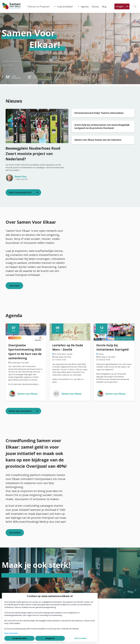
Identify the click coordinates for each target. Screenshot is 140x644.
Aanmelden (15, 533)
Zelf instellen (80, 638)
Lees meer (14, 286)
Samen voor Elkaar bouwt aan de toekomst (98, 140)
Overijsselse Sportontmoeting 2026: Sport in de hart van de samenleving (25, 352)
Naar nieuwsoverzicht (23, 192)
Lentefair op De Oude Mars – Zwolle (68, 347)
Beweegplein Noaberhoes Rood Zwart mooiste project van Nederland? (33, 154)
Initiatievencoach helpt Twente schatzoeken (99, 113)
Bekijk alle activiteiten (23, 411)
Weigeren (50, 638)
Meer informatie (11, 633)
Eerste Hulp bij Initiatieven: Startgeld (113, 347)
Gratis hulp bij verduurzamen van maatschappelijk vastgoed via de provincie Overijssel (102, 126)
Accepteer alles (19, 638)
